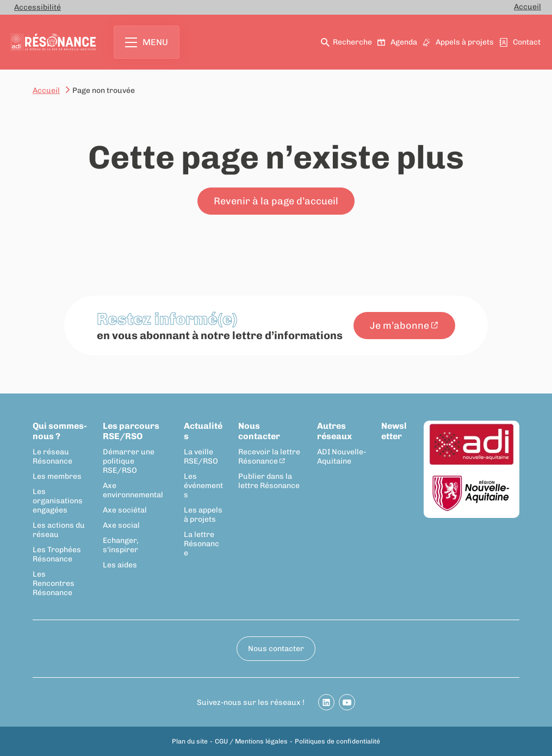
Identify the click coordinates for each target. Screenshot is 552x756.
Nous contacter (259, 431)
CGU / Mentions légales (251, 741)
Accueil (528, 7)
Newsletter (394, 431)
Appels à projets (459, 42)
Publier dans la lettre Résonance (269, 481)
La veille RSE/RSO (201, 457)
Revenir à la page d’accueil (276, 201)
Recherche (347, 42)
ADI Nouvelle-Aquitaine (342, 457)
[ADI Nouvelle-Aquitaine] (472, 445)
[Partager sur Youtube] (347, 702)
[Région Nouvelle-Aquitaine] (472, 494)
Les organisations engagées (58, 501)
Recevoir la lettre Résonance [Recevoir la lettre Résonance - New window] (269, 457)
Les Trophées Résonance (57, 554)
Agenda (398, 42)
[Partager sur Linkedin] (326, 702)
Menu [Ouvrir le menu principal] (147, 42)
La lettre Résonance (201, 544)
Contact (520, 42)
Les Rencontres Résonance (54, 583)
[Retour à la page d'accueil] (53, 42)
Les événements (203, 486)
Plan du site (190, 741)
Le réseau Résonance (52, 457)
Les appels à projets (203, 515)
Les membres (57, 476)
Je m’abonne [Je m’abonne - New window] (399, 326)
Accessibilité (38, 7)
